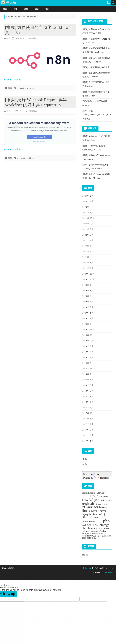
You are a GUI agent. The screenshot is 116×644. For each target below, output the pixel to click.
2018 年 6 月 (88, 385)
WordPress (108, 572)
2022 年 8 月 (88, 229)
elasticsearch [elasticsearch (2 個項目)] (106, 500)
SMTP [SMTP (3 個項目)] (91, 525)
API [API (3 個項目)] (99, 493)
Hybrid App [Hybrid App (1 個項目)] (104, 504)
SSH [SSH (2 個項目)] (97, 525)
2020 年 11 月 (89, 274)
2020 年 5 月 (88, 307)
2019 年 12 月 (89, 330)
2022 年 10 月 (89, 218)
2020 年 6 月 (88, 302)
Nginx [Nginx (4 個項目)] (93, 514)
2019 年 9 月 (88, 341)
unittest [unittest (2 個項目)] (95, 528)
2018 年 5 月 (88, 391)
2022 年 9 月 (88, 224)
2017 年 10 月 (89, 413)
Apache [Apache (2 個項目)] (93, 493)
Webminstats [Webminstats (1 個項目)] (94, 531)
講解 (37, 9)
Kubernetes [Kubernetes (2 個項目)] (102, 507)
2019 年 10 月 (89, 335)
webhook (21, 158)
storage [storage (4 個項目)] (105, 525)
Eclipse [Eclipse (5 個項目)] (94, 500)
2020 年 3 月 (88, 319)
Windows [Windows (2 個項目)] (103, 531)
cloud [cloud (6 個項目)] (94, 496)
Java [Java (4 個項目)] (89, 507)
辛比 (8, 38)
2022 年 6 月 (88, 235)
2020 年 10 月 (89, 280)
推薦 (16, 9)
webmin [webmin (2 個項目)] (85, 531)
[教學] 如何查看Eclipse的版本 (96, 67)
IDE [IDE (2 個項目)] (84, 507)
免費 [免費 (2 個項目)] (94, 536)
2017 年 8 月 (88, 419)
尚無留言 (33, 38)
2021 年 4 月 (88, 263)
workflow (31, 88)
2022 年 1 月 (88, 246)
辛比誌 (85, 555)
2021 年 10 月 (89, 252)
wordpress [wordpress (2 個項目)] (87, 533)
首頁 (5, 9)
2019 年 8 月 (88, 346)
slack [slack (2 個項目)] (84, 525)
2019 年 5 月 (88, 358)
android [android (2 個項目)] (85, 493)
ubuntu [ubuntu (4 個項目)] (86, 528)
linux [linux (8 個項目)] (86, 511)
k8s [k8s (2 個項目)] (94, 507)
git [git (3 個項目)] (83, 504)
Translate (101, 478)
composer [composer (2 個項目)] (104, 496)
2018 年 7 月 (88, 380)
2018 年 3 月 (88, 402)
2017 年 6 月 (88, 430)
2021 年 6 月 (88, 257)
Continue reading (14, 80)
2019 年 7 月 (88, 352)
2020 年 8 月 (88, 291)
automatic (21, 88)
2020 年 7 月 (88, 296)
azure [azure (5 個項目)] (86, 496)
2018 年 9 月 (88, 374)
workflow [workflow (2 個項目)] (86, 536)
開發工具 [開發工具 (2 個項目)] (91, 538)
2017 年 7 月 (88, 424)
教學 (26, 9)
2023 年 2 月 (88, 213)
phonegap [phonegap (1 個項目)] (99, 522)
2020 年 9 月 (88, 285)
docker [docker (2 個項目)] (85, 500)
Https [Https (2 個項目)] (97, 504)
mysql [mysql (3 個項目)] (85, 514)
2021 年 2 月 (88, 268)
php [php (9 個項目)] (106, 521)
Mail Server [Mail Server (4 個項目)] (99, 511)
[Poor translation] (12, 594)
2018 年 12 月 (89, 369)
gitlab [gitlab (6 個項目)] (90, 503)
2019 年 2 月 (88, 363)
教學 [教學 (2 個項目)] (99, 536)
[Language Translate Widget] (97, 474)
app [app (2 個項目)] (104, 493)
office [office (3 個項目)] (85, 517)
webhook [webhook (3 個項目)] (104, 528)
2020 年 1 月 (88, 324)
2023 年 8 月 (88, 201)
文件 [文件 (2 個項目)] (104, 536)
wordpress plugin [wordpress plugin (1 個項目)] (97, 534)
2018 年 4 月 (88, 397)
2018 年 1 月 (88, 408)
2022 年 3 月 (88, 240)
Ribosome (88, 568)
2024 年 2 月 (88, 196)
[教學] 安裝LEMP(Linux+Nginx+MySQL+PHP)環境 (97, 115)
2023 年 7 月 (88, 207)
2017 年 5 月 (88, 435)
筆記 (47, 9)
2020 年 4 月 (88, 313)
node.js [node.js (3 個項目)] (102, 514)
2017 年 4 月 (88, 441)
